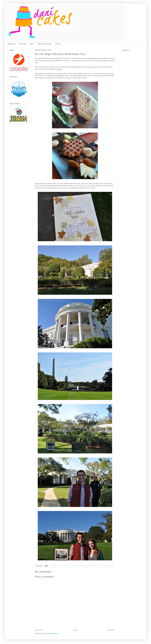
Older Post (111, 630)
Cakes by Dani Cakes (44, 44)
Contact (58, 44)
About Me (22, 44)
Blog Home (11, 44)
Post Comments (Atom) (51, 634)
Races (31, 44)
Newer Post (39, 630)
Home (75, 630)
